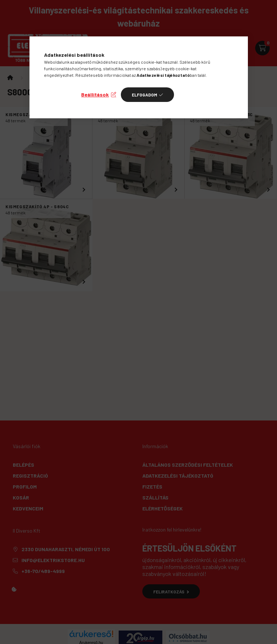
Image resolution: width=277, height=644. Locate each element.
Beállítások (95, 94)
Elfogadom (145, 95)
